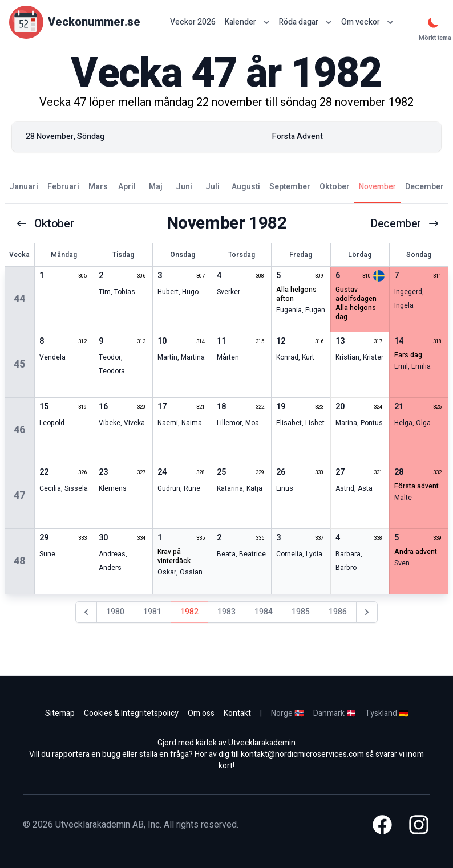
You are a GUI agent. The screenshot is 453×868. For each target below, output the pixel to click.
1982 (189, 612)
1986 (338, 612)
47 (19, 496)
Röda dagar (306, 22)
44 (19, 299)
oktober (45, 223)
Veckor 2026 (193, 22)
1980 (115, 612)
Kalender (247, 22)
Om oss (201, 713)
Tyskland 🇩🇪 (387, 713)
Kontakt (237, 713)
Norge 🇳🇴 (288, 713)
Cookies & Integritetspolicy (131, 713)
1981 (152, 612)
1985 (301, 612)
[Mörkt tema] (434, 22)
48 (19, 561)
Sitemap (60, 713)
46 (19, 430)
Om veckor (367, 22)
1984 (264, 612)
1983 (226, 612)
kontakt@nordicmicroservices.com (302, 754)
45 (19, 364)
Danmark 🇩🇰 (335, 713)
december (405, 223)
